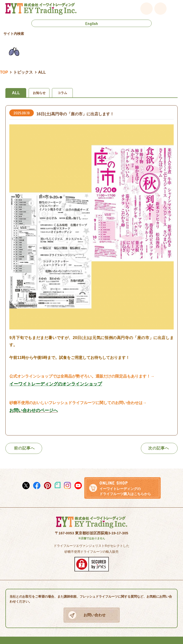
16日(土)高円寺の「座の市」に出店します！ (75, 114)
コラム (62, 93)
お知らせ (39, 93)
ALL (16, 93)
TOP (4, 72)
